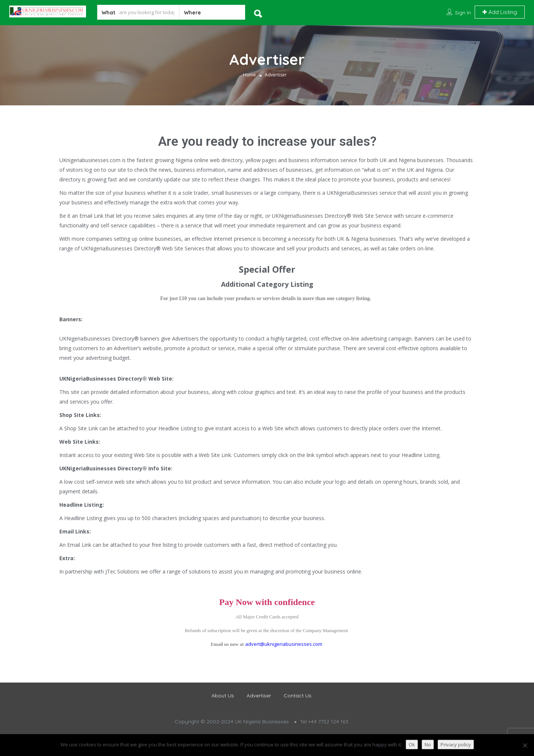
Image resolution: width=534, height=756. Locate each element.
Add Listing (500, 12)
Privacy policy (456, 745)
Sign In (463, 13)
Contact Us (298, 696)
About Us (223, 696)
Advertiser (259, 696)
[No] (525, 745)
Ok (412, 745)
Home (249, 75)
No (428, 745)
